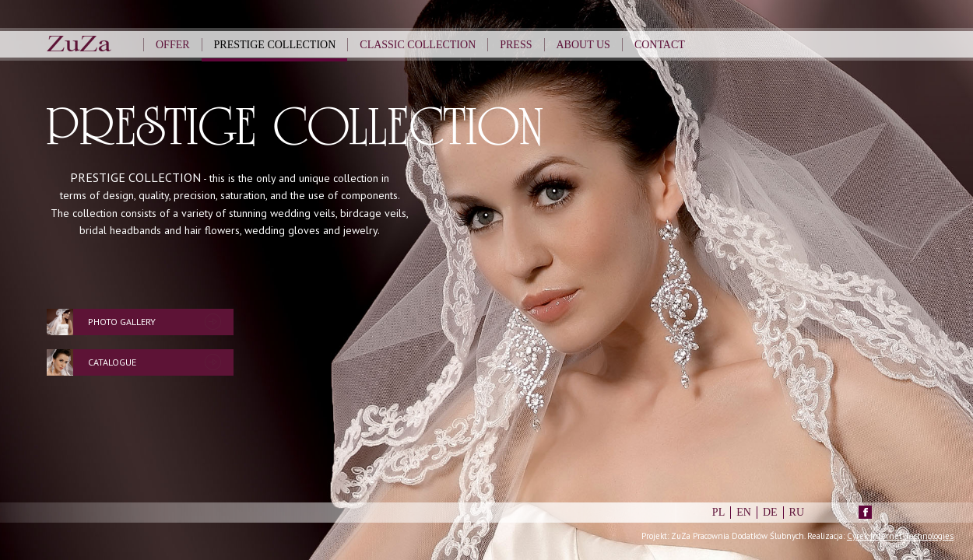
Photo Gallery (122, 322)
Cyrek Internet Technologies (900, 536)
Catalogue (112, 362)
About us (583, 45)
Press (516, 45)
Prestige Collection (275, 45)
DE (770, 512)
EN (744, 512)
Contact (660, 45)
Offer (173, 45)
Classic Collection (418, 45)
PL (718, 512)
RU (797, 512)
